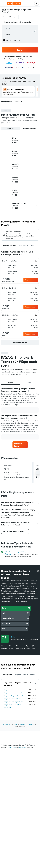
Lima (14, 138)
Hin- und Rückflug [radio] (29, 129)
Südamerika (31, 724)
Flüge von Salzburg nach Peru (14, 702)
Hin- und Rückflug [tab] (9, 245)
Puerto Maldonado (20, 203)
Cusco (15, 151)
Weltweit (22, 724)
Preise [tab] (11, 382)
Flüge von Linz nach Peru (12, 699)
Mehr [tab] (29, 382)
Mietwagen (23, 747)
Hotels (9, 747)
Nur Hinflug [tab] (24, 245)
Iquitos (15, 177)
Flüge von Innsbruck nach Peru (14, 693)
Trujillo (15, 190)
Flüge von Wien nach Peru (13, 705)
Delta (13, 637)
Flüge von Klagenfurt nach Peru (15, 696)
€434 (4, 10)
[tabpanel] (20, 298)
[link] (31, 280)
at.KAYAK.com (7, 724)
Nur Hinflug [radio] (10, 129)
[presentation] (8, 12)
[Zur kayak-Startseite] (14, 3)
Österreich (8, 708)
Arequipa (16, 164)
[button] (4, 3)
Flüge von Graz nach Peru (13, 690)
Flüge (15, 724)
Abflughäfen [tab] (7, 675)
